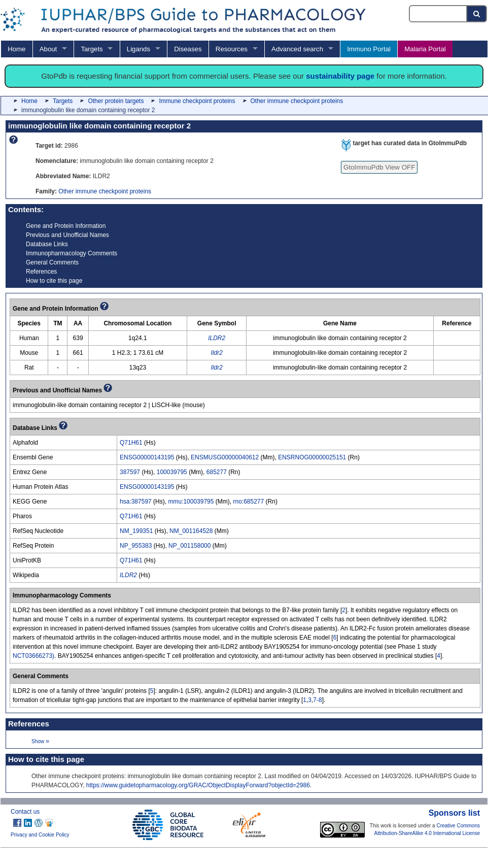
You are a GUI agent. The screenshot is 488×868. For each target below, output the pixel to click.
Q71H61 (131, 443)
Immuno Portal (369, 49)
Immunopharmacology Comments (72, 253)
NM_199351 (136, 531)
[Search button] (477, 14)
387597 (130, 472)
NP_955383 (136, 546)
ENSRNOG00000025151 (312, 457)
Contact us (25, 812)
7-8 (317, 700)
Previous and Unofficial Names (67, 235)
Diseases (188, 49)
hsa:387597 (136, 502)
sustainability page (340, 76)
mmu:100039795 (191, 502)
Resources (232, 49)
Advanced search (297, 49)
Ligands (138, 49)
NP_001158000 (189, 546)
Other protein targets (116, 101)
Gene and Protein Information (66, 226)
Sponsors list (454, 813)
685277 (217, 472)
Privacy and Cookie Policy (40, 835)
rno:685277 (248, 502)
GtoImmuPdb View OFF (379, 167)
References (41, 272)
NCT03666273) (33, 656)
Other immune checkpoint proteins (297, 101)
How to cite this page (54, 281)
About (48, 49)
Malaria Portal (425, 49)
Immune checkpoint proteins (197, 101)
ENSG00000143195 (147, 457)
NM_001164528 (191, 531)
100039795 (172, 472)
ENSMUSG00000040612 (225, 457)
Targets (92, 49)
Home (16, 49)
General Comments (52, 262)
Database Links (47, 244)
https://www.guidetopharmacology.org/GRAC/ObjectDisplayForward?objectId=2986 (198, 785)
